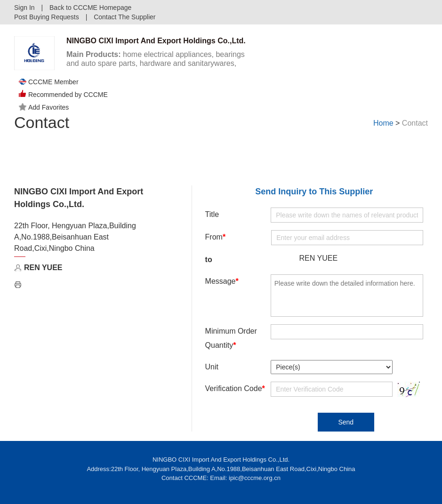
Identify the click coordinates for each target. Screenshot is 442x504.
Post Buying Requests (47, 17)
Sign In (24, 8)
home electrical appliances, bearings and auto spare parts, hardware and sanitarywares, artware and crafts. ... (156, 63)
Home (383, 123)
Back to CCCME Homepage (90, 8)
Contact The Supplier (125, 17)
